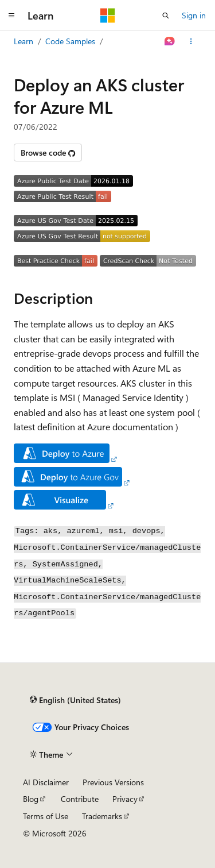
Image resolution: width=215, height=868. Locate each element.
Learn (24, 41)
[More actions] (191, 41)
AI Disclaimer (46, 782)
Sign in (194, 15)
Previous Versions (113, 782)
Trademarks (102, 816)
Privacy (125, 799)
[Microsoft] (108, 16)
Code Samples (70, 41)
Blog (31, 799)
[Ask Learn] (170, 41)
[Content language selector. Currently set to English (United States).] (75, 700)
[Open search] (166, 16)
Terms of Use (46, 816)
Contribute (80, 799)
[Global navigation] (11, 16)
